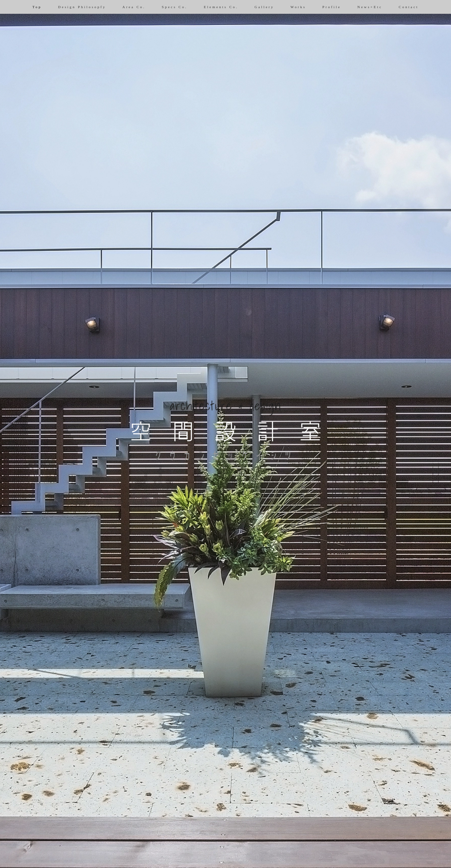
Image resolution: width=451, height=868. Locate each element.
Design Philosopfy (82, 7)
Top (37, 7)
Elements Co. (221, 7)
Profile (332, 7)
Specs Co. (174, 7)
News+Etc (370, 7)
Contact (409, 7)
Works (298, 7)
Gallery (264, 7)
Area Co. (134, 7)
